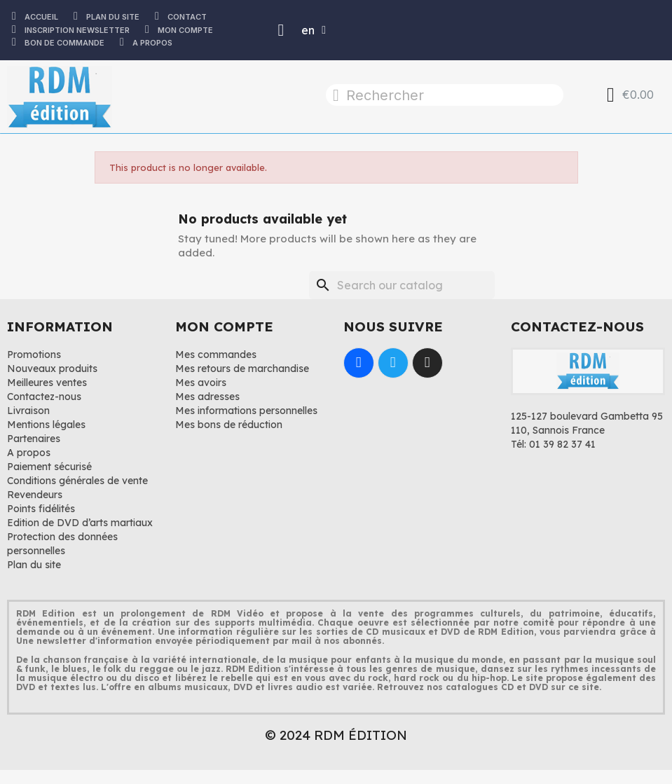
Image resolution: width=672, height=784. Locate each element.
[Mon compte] (281, 30)
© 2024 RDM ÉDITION (336, 735)
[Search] (402, 285)
